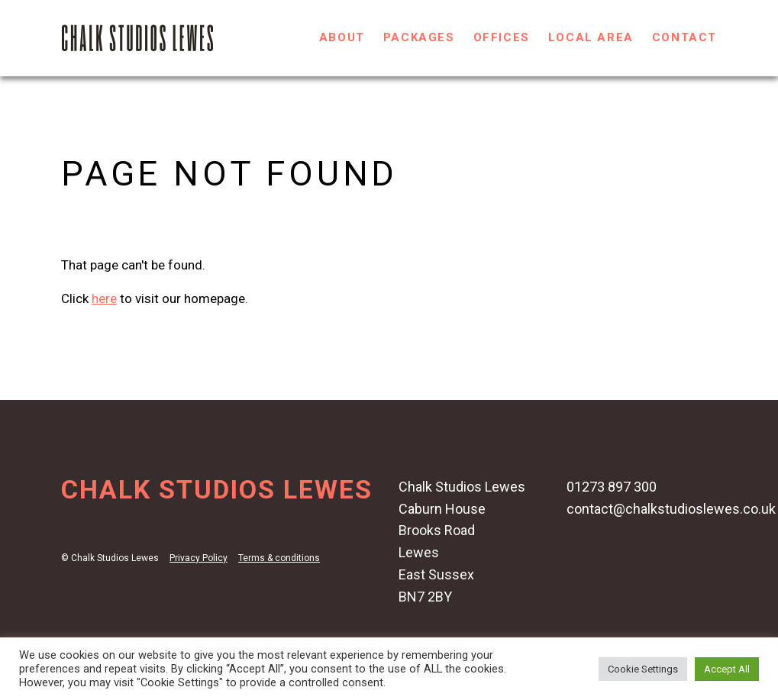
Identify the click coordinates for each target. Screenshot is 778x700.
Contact (684, 37)
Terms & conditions (279, 558)
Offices (502, 37)
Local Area (591, 37)
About (342, 37)
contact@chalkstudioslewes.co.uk (671, 509)
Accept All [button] (727, 669)
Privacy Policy (199, 558)
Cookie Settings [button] (643, 669)
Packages (419, 37)
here (104, 298)
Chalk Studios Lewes (217, 489)
